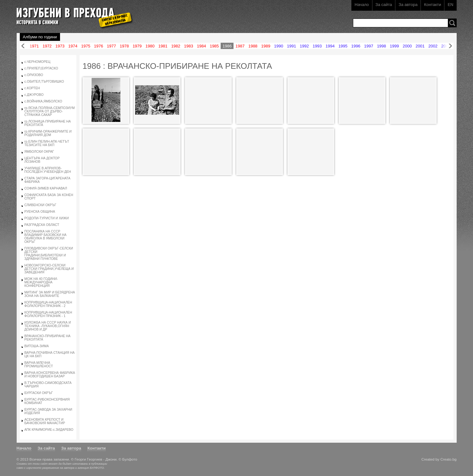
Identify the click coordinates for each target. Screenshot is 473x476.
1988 (253, 46)
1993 (317, 46)
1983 (189, 46)
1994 (330, 46)
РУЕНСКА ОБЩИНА (40, 212)
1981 (163, 46)
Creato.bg (448, 459)
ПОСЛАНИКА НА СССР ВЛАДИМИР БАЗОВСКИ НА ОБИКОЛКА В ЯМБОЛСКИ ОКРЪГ (46, 237)
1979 (137, 46)
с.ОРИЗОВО (34, 75)
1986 (227, 46)
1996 (356, 46)
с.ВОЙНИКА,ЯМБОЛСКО (43, 101)
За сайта (384, 5)
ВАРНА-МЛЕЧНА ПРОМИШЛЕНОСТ (39, 364)
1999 (394, 46)
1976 (99, 46)
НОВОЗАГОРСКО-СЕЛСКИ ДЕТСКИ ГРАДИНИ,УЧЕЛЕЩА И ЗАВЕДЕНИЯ (49, 269)
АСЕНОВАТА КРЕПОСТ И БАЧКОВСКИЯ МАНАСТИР (45, 421)
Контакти (432, 5)
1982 (176, 46)
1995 (343, 46)
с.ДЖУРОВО (34, 95)
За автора (408, 5)
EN (450, 5)
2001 (420, 46)
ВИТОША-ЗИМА (37, 346)
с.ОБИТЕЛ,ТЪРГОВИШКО (44, 82)
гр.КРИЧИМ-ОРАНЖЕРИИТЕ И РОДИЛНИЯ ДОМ (48, 133)
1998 (381, 46)
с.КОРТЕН (32, 88)
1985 (214, 46)
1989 (266, 46)
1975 (86, 46)
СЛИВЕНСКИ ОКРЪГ (41, 205)
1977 (111, 46)
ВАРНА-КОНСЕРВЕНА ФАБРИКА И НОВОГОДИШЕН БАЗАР (50, 375)
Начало (362, 5)
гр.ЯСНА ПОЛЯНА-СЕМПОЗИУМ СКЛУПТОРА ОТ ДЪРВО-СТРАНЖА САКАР (50, 111)
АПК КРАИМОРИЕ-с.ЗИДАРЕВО (49, 430)
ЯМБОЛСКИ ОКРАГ (39, 152)
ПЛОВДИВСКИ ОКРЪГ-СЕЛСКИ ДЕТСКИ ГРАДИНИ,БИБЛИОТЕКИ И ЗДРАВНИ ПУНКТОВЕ (49, 254)
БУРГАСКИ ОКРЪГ (39, 393)
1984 (201, 46)
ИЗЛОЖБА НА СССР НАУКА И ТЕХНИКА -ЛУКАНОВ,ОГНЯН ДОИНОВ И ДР (48, 326)
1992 (304, 46)
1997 (368, 46)
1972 (47, 46)
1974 (73, 46)
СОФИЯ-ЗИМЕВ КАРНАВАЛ (46, 188)
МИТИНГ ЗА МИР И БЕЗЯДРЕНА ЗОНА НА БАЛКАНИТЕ (50, 294)
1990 (279, 46)
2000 (407, 46)
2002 (433, 46)
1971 (34, 46)
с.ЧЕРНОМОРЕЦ (38, 62)
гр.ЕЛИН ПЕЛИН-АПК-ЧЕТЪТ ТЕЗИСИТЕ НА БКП (47, 143)
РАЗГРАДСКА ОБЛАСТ (42, 225)
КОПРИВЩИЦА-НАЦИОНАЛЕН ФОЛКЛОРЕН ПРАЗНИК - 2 (48, 304)
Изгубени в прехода (72, 14)
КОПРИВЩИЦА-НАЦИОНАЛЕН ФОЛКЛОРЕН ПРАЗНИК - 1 (48, 314)
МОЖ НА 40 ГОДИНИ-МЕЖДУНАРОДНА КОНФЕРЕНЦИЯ (41, 282)
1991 (291, 46)
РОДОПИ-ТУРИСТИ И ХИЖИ (47, 218)
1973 (60, 46)
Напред (450, 46)
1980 (150, 46)
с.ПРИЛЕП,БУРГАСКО (41, 68)
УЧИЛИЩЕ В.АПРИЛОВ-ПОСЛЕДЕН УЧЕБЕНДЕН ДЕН (48, 170)
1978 (124, 46)
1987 (240, 46)
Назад (23, 46)
